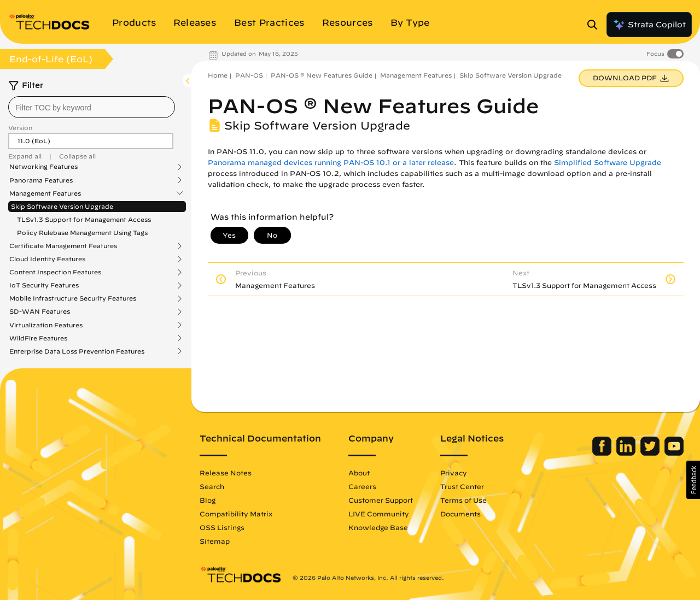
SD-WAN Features (40, 311)
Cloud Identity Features (47, 259)
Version (20, 128)
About (359, 473)
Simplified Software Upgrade (608, 163)
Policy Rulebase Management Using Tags (82, 233)
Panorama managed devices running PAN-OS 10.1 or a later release (331, 163)
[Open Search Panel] (596, 25)
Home (218, 75)
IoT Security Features (44, 285)
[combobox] (92, 107)
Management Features (45, 193)
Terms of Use (463, 500)
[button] (693, 480)
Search (212, 486)
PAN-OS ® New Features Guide (322, 75)
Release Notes (226, 473)
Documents (460, 514)
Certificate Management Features (63, 246)
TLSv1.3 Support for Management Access (84, 219)
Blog (208, 500)
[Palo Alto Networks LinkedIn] (627, 453)
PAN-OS (249, 75)
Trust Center (462, 486)
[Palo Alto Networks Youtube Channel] (674, 453)
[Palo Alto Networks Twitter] (651, 453)
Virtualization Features (46, 325)
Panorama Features (41, 180)
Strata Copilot (649, 25)
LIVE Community (379, 514)
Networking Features (43, 167)
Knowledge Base (378, 527)
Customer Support (381, 500)
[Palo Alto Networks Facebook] (603, 453)
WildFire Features (38, 338)
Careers (362, 486)
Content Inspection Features (55, 272)
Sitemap (215, 541)
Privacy (454, 473)
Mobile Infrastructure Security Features (73, 298)
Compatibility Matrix (236, 514)
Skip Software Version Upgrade (62, 206)
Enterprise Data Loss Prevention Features (77, 351)
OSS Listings (222, 527)
